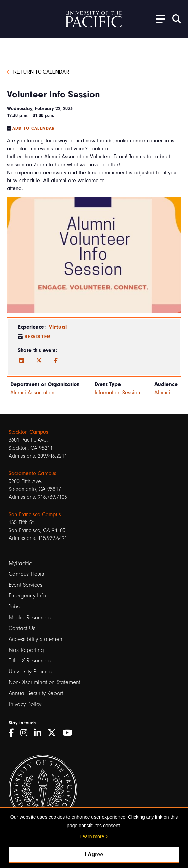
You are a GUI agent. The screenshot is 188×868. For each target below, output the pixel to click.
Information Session (117, 393)
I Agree (94, 854)
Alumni (162, 393)
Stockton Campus (28, 432)
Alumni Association (32, 393)
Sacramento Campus (33, 473)
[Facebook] (56, 361)
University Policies (30, 672)
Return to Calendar (38, 71)
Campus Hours (26, 574)
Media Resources (30, 617)
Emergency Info (27, 596)
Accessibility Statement (36, 639)
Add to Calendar (34, 128)
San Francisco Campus (35, 514)
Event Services (26, 585)
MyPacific (20, 563)
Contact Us (22, 628)
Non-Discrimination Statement (45, 682)
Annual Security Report (36, 693)
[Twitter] (39, 361)
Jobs (14, 606)
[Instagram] (26, 733)
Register (37, 337)
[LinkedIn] (22, 361)
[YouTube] (70, 733)
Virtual (58, 327)
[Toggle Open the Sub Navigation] (158, 19)
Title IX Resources (30, 661)
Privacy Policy (25, 704)
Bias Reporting (26, 650)
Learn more (92, 836)
